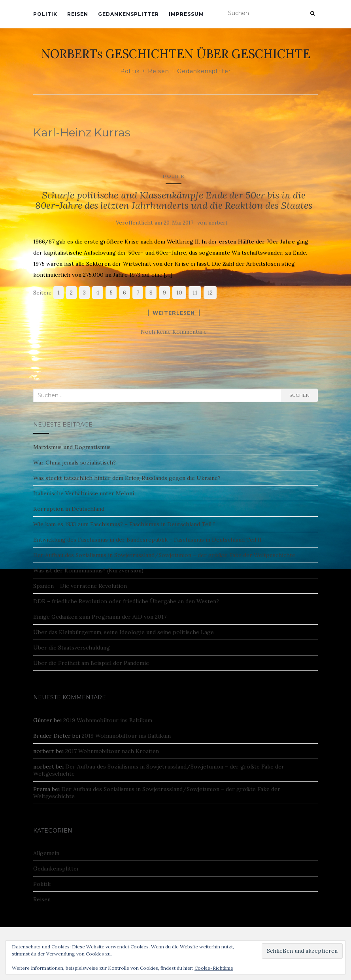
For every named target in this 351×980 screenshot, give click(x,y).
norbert (218, 223)
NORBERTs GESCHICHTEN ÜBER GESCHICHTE (176, 54)
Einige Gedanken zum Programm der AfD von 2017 (100, 617)
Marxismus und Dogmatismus (72, 447)
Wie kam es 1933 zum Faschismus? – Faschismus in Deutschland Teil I (124, 524)
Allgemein (46, 853)
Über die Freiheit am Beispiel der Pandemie (91, 663)
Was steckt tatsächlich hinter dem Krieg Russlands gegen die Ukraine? (127, 478)
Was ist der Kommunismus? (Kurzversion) (88, 570)
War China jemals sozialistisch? (75, 463)
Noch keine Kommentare (174, 332)
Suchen (299, 395)
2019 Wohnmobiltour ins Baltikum (108, 720)
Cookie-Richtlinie (214, 968)
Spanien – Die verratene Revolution (80, 586)
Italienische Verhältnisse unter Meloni (84, 493)
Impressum (186, 14)
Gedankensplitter (128, 14)
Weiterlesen (174, 313)
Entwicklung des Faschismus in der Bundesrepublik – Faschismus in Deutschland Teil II (147, 540)
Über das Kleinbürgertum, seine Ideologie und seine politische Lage (124, 632)
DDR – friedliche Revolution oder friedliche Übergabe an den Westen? (126, 601)
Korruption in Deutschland (69, 509)
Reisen (78, 14)
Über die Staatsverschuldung (72, 648)
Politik (45, 14)
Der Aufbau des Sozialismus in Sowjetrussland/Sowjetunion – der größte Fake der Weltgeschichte (164, 555)
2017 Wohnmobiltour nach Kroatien (112, 751)
